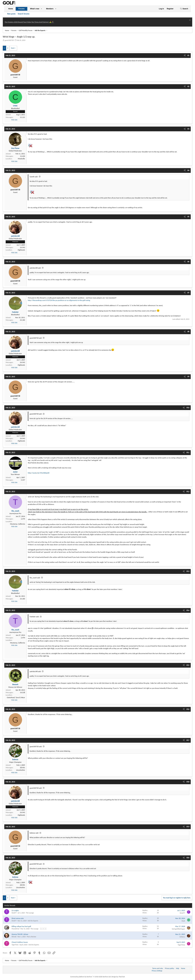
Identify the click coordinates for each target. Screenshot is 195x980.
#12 (188, 492)
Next (13, 48)
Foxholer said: (34, 617)
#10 (188, 408)
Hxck (183, 921)
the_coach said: (35, 578)
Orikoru (182, 937)
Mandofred (15, 929)
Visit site (14, 120)
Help (178, 968)
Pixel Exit (122, 977)
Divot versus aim (18, 918)
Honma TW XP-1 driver (20, 934)
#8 (188, 332)
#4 (188, 170)
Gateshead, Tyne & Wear (16, 697)
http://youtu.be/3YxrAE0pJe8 (39, 473)
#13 (188, 571)
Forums (21, 9)
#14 (188, 610)
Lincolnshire (21, 770)
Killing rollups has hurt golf (21, 926)
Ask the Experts (33, 921)
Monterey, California (18, 524)
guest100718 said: (36, 338)
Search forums (24, 14)
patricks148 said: (35, 268)
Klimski (14, 937)
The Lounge (30, 913)
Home (11, 9)
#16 (188, 709)
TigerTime (15, 945)
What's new (35, 9)
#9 (188, 377)
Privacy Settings (157, 971)
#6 (188, 262)
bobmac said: (34, 833)
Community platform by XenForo (91, 977)
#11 (188, 452)
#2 (188, 86)
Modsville (21, 159)
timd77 (14, 913)
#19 (188, 827)
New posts (11, 14)
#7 (188, 293)
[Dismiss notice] (190, 20)
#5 (188, 217)
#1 (188, 55)
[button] (41, 9)
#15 (188, 665)
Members (50, 9)
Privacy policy (169, 968)
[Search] (184, 9)
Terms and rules (158, 968)
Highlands (21, 250)
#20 (188, 858)
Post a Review (31, 937)
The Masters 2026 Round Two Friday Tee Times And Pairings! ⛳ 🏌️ (29, 22)
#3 (188, 129)
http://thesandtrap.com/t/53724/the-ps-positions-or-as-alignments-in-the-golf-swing (59, 300)
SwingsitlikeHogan (178, 929)
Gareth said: (34, 177)
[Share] (185, 56)
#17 (188, 740)
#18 (188, 782)
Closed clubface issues (20, 942)
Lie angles (15, 910)
